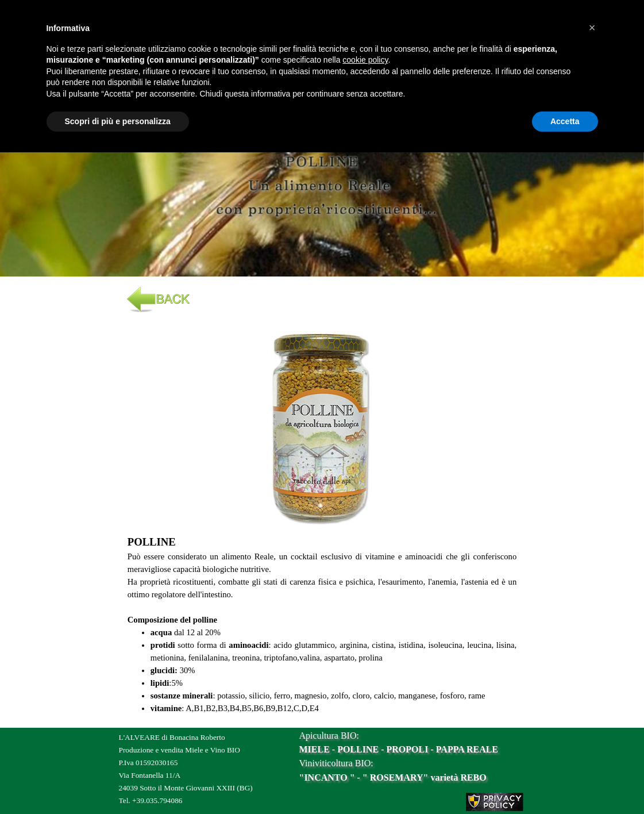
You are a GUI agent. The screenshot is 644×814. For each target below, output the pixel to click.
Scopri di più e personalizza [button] (118, 121)
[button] (322, 327)
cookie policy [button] (365, 60)
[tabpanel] (322, 188)
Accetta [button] (565, 121)
